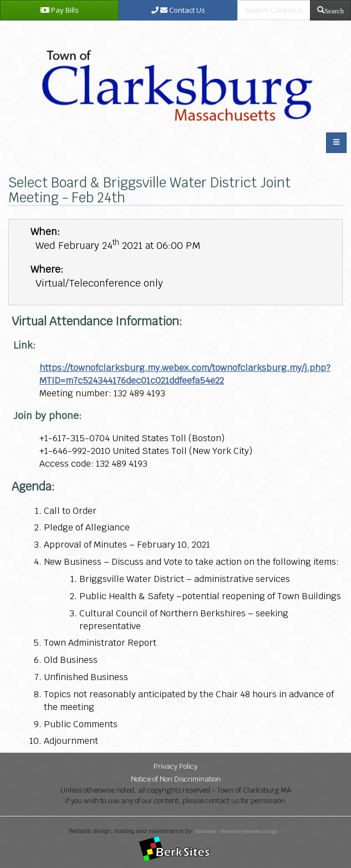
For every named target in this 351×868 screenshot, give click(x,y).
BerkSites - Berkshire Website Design (236, 831)
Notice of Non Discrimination (176, 779)
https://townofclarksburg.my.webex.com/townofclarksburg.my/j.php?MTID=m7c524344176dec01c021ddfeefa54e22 (185, 374)
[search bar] (274, 10)
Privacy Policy (175, 766)
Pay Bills (60, 10)
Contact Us (178, 10)
